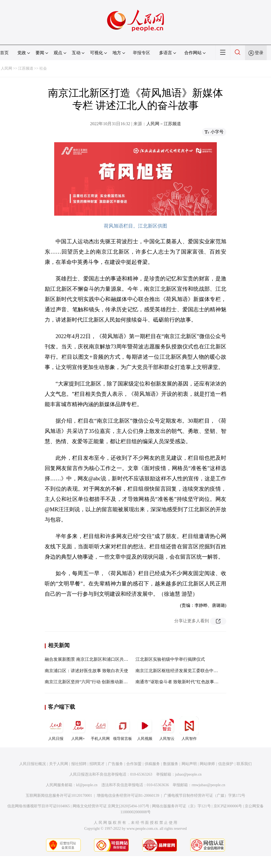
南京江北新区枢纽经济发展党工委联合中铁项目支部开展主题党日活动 (203, 671)
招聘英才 (97, 764)
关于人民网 (59, 764)
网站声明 (189, 764)
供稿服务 (152, 764)
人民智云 (167, 728)
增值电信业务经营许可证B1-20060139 (128, 796)
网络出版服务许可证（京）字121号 (181, 806)
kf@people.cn (87, 785)
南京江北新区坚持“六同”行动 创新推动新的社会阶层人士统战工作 (108, 682)
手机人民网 (100, 728)
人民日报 (56, 728)
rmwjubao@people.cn (208, 785)
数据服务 (171, 764)
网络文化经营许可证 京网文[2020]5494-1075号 (111, 806)
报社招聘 (79, 764)
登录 (259, 53)
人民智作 (189, 728)
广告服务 (115, 764)
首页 (4, 53)
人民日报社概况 (33, 764)
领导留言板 (122, 728)
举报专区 (141, 53)
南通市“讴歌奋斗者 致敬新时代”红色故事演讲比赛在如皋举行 (194, 682)
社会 (43, 68)
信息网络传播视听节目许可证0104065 (39, 806)
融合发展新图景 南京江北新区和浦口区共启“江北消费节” (99, 659)
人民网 (7, 68)
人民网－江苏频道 (164, 124)
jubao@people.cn (188, 774)
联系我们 (244, 764)
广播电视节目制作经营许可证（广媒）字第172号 (204, 796)
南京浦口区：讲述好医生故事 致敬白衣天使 (86, 671)
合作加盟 (134, 764)
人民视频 (145, 728)
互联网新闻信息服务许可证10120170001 (59, 796)
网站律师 (207, 764)
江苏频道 (26, 68)
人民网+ (78, 728)
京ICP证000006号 (228, 806)
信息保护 (226, 764)
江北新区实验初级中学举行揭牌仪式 (170, 659)
